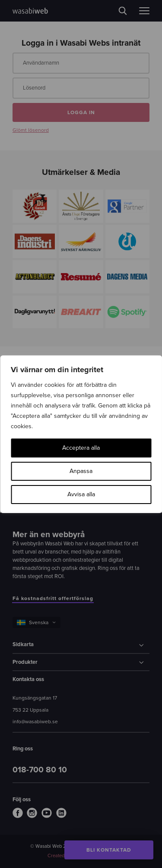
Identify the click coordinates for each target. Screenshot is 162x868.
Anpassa (81, 471)
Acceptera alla (81, 448)
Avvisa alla (81, 494)
